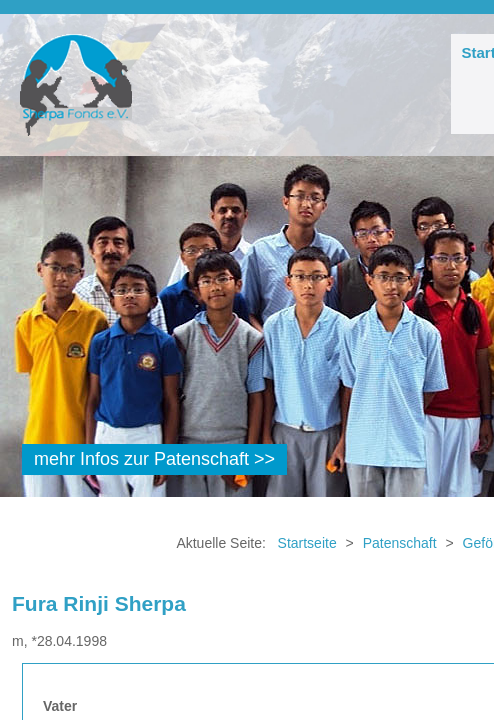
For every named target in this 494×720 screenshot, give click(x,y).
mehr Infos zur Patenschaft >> (154, 459)
